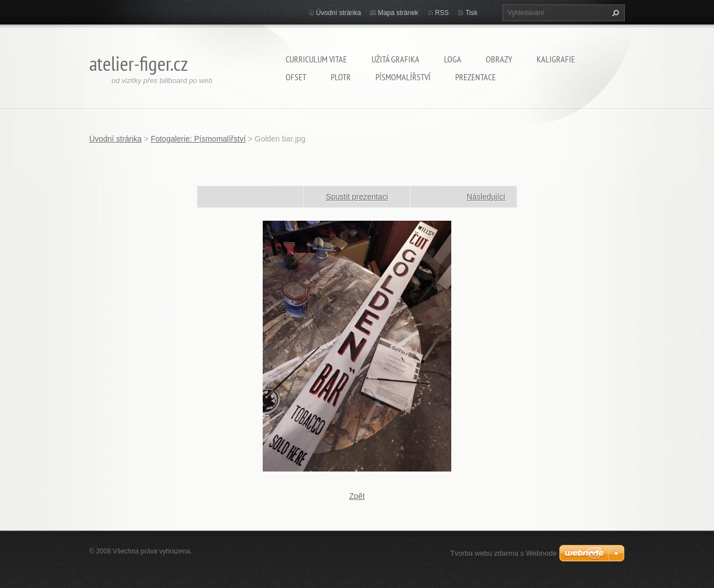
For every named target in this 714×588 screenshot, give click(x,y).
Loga (453, 59)
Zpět (357, 496)
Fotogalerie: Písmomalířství (198, 139)
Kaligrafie (556, 59)
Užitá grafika (395, 59)
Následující (486, 197)
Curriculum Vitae (316, 59)
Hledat (614, 13)
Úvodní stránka (339, 13)
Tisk (471, 13)
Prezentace (476, 77)
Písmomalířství (403, 77)
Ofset (296, 77)
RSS (442, 13)
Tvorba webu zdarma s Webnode (503, 553)
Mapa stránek (398, 13)
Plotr (341, 77)
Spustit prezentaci (357, 197)
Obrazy (499, 59)
